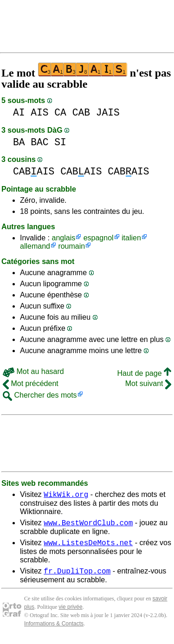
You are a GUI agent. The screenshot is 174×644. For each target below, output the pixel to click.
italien (131, 238)
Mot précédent (31, 383)
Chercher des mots (40, 395)
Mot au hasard (33, 371)
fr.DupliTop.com (77, 576)
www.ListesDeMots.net (88, 547)
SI (60, 142)
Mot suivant (148, 383)
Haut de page (144, 373)
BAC (39, 142)
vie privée (70, 612)
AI (19, 113)
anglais (63, 238)
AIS (39, 113)
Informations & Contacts (54, 629)
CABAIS (34, 171)
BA (19, 142)
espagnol (99, 238)
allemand (35, 246)
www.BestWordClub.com (88, 525)
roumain (71, 246)
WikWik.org (66, 496)
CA (60, 113)
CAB (81, 113)
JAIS (108, 113)
